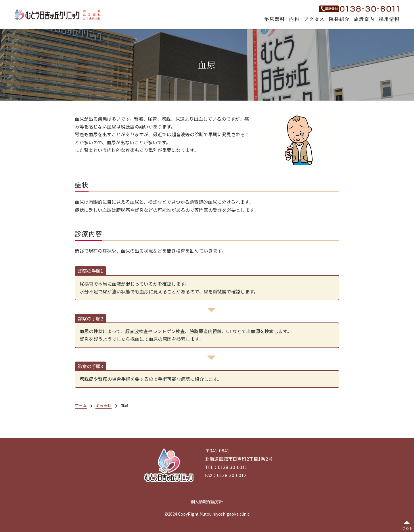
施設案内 (364, 19)
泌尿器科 (275, 19)
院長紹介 (339, 19)
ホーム (81, 405)
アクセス (314, 19)
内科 (294, 19)
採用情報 (389, 19)
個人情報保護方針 (207, 502)
